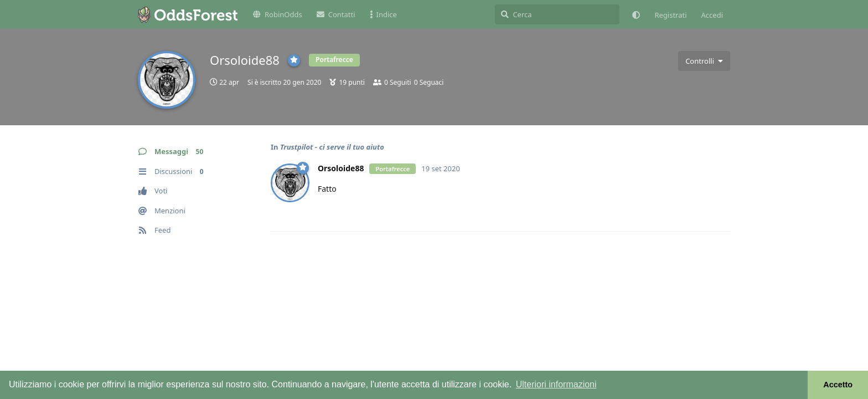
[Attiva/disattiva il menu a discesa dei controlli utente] (704, 61)
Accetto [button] (838, 385)
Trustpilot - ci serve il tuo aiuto (332, 147)
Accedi (712, 15)
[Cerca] (557, 14)
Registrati (670, 15)
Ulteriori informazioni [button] (556, 384)
